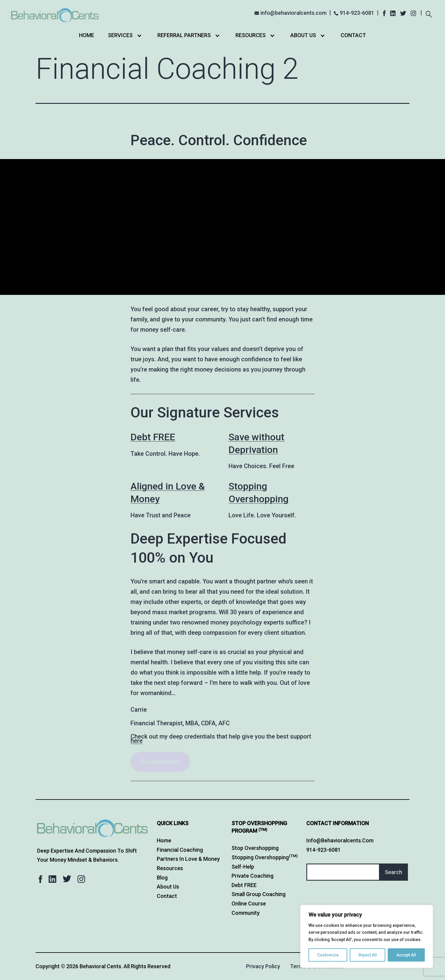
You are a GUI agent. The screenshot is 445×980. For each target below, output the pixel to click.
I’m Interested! (160, 762)
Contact (353, 35)
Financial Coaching (180, 850)
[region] (367, 936)
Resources (251, 35)
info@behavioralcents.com (294, 13)
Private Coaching (252, 876)
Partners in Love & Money (188, 859)
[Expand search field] (429, 13)
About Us (303, 35)
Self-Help (243, 867)
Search (393, 872)
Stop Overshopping (255, 848)
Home (87, 35)
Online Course (249, 903)
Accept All (406, 955)
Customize (328, 955)
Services (120, 35)
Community (246, 913)
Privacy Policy (263, 966)
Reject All (368, 955)
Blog (162, 878)
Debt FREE (153, 437)
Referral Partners (184, 35)
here (137, 741)
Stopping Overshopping (265, 857)
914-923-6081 (357, 13)
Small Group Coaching (259, 894)
